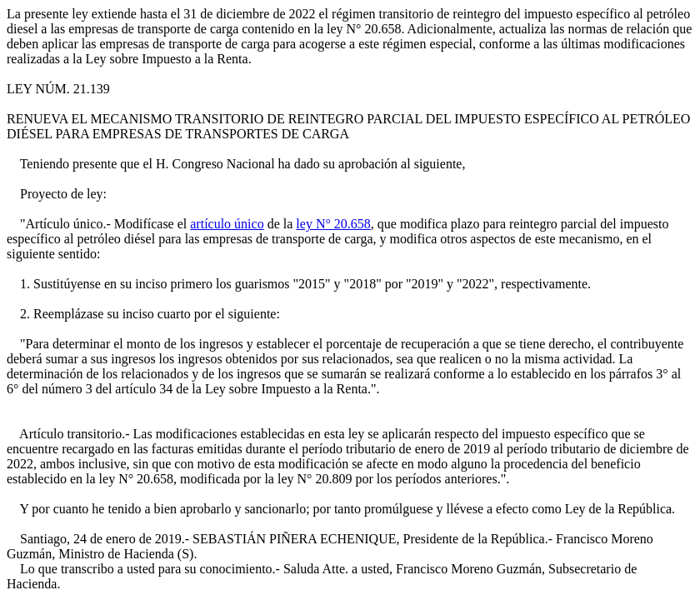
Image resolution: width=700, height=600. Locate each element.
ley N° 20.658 (333, 224)
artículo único (227, 224)
